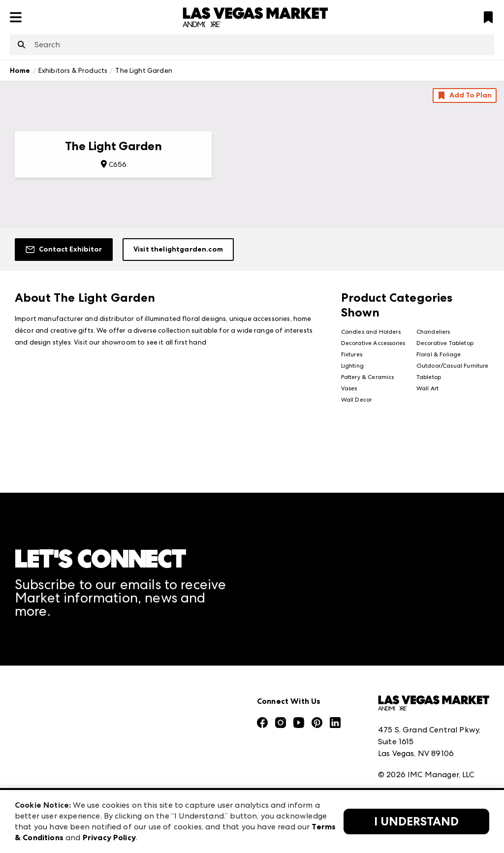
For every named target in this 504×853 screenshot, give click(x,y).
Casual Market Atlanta (179, 719)
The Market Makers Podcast (68, 731)
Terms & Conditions (414, 727)
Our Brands (36, 752)
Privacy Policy (403, 748)
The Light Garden (144, 70)
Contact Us (36, 774)
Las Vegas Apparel (171, 741)
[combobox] (252, 45)
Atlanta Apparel (167, 676)
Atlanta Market (165, 697)
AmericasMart (162, 654)
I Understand (416, 821)
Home (20, 71)
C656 (118, 164)
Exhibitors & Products (73, 70)
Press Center (38, 676)
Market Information (53, 654)
